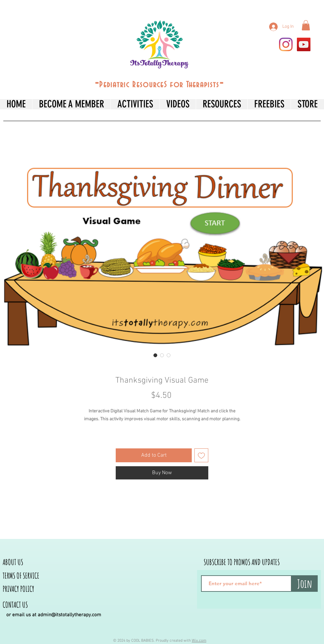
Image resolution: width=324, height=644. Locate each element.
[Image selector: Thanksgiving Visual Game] (155, 355)
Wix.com (199, 641)
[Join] (304, 584)
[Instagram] (286, 44)
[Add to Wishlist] (201, 455)
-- (159, 83)
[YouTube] (304, 44)
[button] (306, 25)
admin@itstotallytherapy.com (69, 615)
